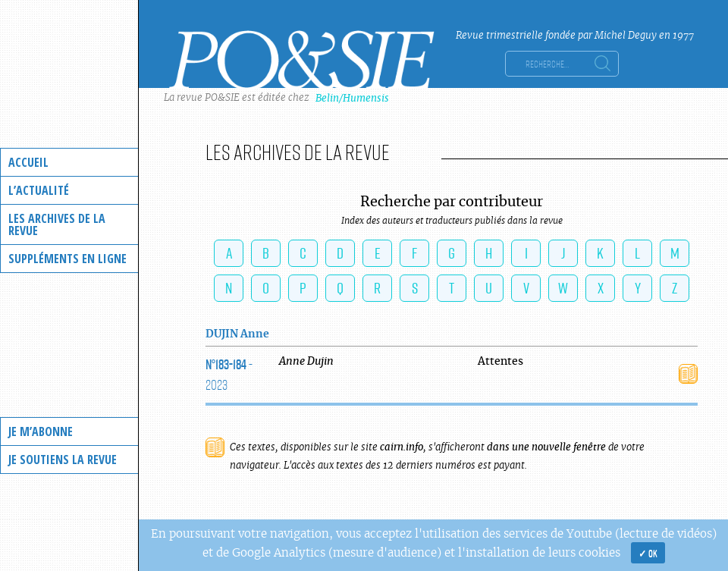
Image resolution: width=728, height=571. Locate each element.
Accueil (28, 162)
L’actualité (39, 190)
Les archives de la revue (57, 224)
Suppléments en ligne (67, 259)
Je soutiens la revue (63, 460)
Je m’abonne (41, 431)
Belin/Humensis (352, 98)
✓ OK (648, 553)
